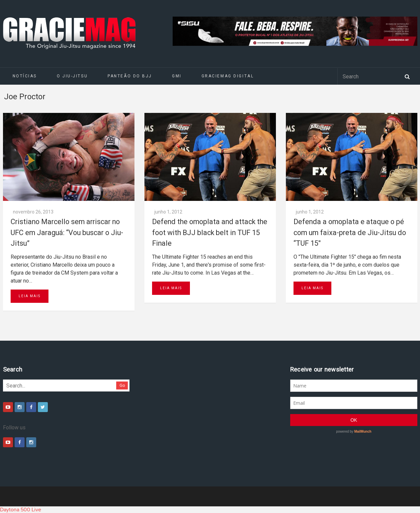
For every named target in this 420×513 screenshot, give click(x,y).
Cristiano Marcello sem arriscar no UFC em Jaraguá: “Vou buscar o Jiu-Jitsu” (67, 232)
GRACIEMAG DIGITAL (228, 76)
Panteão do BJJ (130, 76)
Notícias (25, 76)
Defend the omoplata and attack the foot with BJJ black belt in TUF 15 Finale (210, 232)
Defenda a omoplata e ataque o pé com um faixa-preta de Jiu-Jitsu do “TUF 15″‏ (350, 232)
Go (122, 385)
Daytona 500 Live (21, 510)
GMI (177, 76)
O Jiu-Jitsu (72, 76)
